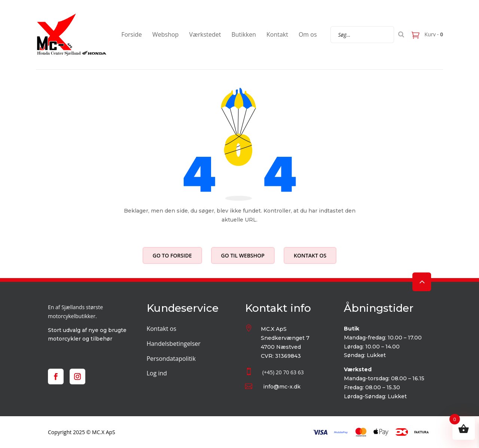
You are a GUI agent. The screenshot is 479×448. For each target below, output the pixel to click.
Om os (308, 34)
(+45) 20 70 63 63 (283, 372)
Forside (132, 34)
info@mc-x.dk (282, 387)
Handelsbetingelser (174, 344)
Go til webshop (243, 255)
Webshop (165, 34)
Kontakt (277, 34)
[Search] (401, 35)
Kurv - (433, 34)
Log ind (157, 373)
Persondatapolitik (171, 359)
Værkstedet (205, 34)
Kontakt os (310, 255)
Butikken (244, 34)
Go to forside (172, 255)
